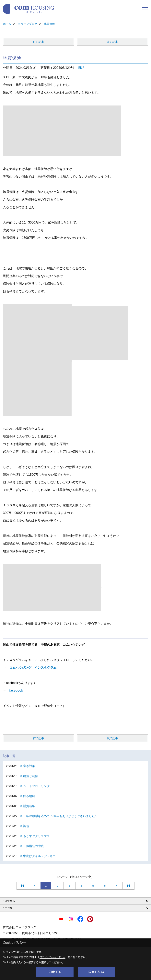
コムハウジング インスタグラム (33, 668)
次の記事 (112, 42)
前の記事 (39, 42)
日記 (81, 68)
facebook (16, 690)
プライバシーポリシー (52, 957)
